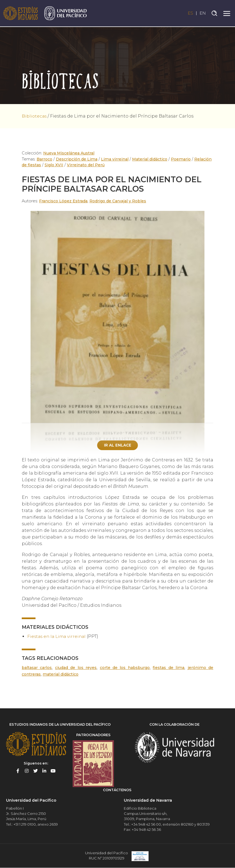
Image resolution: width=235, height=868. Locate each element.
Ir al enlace (117, 445)
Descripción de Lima (77, 159)
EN (203, 13)
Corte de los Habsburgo (125, 668)
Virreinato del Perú (86, 165)
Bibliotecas (35, 116)
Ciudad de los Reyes (76, 668)
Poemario (180, 159)
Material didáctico (149, 159)
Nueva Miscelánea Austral (69, 153)
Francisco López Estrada (64, 201)
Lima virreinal (115, 159)
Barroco (45, 159)
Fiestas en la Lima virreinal (58, 637)
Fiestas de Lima (169, 668)
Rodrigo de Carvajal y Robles (119, 201)
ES (189, 13)
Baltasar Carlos (37, 668)
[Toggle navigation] (227, 13)
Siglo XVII (54, 165)
